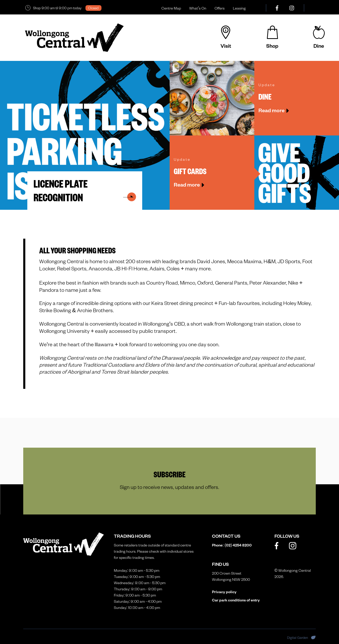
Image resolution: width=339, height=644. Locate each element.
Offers (220, 8)
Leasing (239, 8)
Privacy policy (224, 592)
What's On (198, 8)
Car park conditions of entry (236, 600)
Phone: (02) (232, 545)
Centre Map (171, 8)
